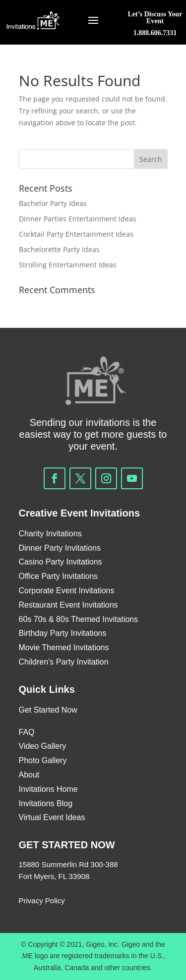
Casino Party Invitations (61, 562)
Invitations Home (48, 789)
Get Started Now (48, 710)
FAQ (28, 732)
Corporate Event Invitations (67, 591)
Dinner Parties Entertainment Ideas (78, 219)
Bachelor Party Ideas (53, 203)
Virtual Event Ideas (52, 817)
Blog (64, 803)
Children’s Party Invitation (64, 662)
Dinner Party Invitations (60, 548)
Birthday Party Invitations (63, 633)
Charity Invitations (50, 534)
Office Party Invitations (59, 576)
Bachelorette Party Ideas (59, 249)
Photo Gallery (43, 760)
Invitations (37, 803)
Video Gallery (43, 746)
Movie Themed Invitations (64, 647)
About (29, 775)
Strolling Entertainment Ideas (68, 265)
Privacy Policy (42, 901)
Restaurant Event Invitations (68, 605)
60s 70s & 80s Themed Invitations (79, 619)
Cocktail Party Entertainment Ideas (76, 234)
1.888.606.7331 (155, 33)
